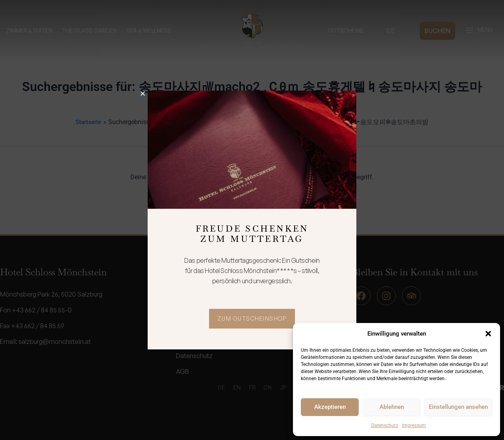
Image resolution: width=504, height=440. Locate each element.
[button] (488, 334)
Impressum (414, 425)
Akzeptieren (330, 407)
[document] (252, 220)
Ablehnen (392, 407)
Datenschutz (385, 425)
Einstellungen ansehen (458, 407)
